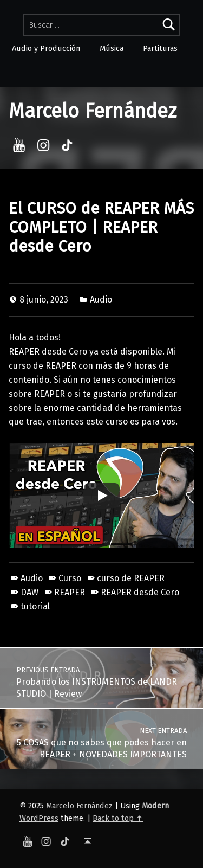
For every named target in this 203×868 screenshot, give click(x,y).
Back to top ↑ (118, 818)
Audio (101, 300)
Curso (70, 578)
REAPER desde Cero (140, 592)
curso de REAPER (131, 578)
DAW (30, 592)
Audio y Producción (46, 48)
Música (112, 48)
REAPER (70, 592)
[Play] (102, 496)
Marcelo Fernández (93, 111)
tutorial (35, 606)
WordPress (39, 818)
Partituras (160, 48)
